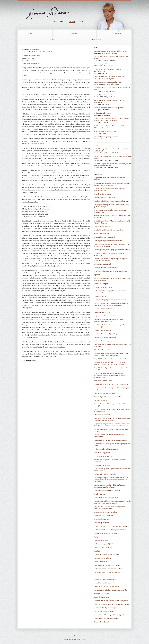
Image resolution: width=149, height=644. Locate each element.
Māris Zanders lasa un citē (103, 415)
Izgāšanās (97, 551)
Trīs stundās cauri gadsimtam (103, 558)
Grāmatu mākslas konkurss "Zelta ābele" (107, 131)
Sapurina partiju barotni (102, 540)
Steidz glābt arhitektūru (102, 597)
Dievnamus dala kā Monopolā (104, 516)
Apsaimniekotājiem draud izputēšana (106, 512)
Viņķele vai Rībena (100, 296)
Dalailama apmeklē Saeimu (103, 113)
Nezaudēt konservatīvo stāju (103, 287)
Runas (30, 33)
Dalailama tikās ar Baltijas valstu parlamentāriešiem (110, 126)
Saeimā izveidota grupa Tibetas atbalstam (107, 491)
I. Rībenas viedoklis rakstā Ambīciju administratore (110, 530)
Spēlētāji (97, 275)
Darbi (63, 22)
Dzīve (54, 22)
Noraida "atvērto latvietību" (103, 194)
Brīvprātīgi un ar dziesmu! (103, 226)
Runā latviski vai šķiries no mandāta (106, 474)
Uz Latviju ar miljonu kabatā (103, 456)
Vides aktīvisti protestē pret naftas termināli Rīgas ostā (111, 601)
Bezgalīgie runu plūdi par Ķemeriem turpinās (108, 241)
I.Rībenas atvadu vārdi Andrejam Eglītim (107, 587)
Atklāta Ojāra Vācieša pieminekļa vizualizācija (109, 230)
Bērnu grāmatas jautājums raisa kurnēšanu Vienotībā (111, 300)
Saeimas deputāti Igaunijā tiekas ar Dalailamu (108, 397)
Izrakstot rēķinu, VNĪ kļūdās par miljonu (107, 498)
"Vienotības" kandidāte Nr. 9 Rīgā (105, 393)
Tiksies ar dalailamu (101, 400)
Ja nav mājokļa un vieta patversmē (105, 576)
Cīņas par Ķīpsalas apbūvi (102, 594)
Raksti (52, 40)
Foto (81, 22)
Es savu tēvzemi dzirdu (102, 622)
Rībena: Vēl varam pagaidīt (103, 330)
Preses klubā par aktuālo (102, 64)
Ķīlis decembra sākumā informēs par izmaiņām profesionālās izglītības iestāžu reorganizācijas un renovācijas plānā (110, 375)
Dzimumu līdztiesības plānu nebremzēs (106, 268)
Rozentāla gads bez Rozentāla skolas (106, 198)
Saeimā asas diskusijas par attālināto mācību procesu (111, 51)
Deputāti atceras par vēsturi (103, 465)
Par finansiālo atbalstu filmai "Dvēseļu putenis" (109, 108)
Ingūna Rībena (49, 11)
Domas (72, 22)
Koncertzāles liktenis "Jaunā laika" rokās (107, 555)
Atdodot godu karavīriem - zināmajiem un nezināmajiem (112, 526)
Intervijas (74, 33)
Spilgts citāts (98, 537)
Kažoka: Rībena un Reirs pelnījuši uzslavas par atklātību (112, 384)
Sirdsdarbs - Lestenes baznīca (103, 381)
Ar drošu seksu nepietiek (102, 519)
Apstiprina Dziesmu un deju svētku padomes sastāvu (111, 334)
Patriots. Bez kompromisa (102, 284)
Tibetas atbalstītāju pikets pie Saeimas (106, 137)
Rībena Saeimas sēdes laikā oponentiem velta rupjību (111, 590)
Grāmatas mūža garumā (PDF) (104, 544)
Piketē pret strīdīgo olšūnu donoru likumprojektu (109, 77)
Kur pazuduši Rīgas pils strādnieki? (105, 237)
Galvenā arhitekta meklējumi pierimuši (106, 449)
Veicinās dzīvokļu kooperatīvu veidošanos (107, 565)
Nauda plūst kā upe (100, 494)
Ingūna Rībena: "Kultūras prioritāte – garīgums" (109, 615)
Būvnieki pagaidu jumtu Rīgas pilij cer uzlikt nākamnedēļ (112, 250)
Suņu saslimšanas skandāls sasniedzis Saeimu (108, 82)
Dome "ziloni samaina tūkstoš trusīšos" (106, 618)
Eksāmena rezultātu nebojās (103, 312)
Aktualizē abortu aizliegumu (103, 341)
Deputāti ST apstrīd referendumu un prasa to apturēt (110, 359)
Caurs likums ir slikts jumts (103, 583)
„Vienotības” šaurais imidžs (103, 264)
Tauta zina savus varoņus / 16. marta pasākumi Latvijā (111, 440)
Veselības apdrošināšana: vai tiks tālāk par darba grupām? (112, 201)
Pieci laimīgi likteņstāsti (102, 523)
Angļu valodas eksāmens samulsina (105, 316)
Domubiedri (119, 33)
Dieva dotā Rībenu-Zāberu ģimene (105, 579)
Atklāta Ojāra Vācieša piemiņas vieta (106, 95)
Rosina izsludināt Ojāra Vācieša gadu (106, 608)
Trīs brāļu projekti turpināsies (103, 547)
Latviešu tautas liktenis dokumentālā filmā (107, 572)
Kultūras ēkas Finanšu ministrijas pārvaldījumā (109, 569)
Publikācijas (97, 40)
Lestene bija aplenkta (101, 562)
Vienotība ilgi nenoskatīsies (103, 350)
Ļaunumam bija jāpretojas (102, 453)
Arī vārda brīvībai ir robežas (103, 309)
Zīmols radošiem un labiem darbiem (106, 337)
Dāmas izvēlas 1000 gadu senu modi (106, 533)
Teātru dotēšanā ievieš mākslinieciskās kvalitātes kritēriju (112, 604)
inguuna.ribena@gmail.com (77, 639)
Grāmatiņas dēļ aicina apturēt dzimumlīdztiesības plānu (111, 271)
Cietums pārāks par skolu (102, 234)
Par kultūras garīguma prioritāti (104, 611)
